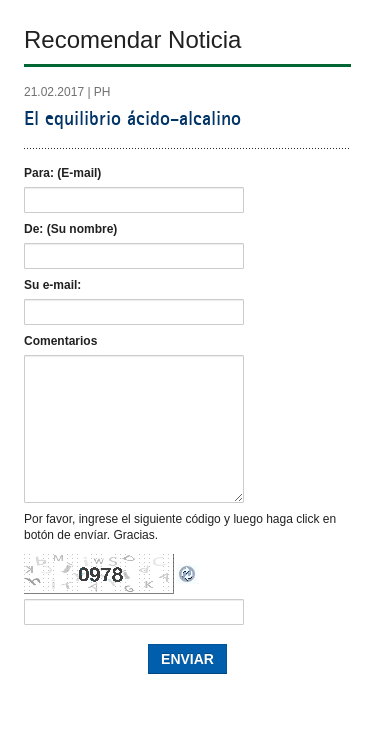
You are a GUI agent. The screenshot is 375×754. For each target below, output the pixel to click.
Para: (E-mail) (62, 173)
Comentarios (60, 341)
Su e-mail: (52, 285)
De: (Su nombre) (70, 229)
